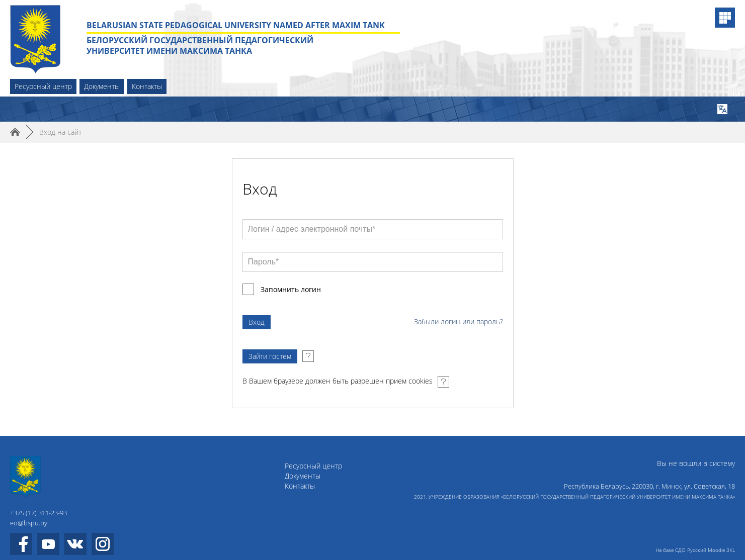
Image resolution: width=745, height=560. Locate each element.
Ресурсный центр (43, 86)
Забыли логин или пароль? (459, 322)
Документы (102, 86)
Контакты (147, 86)
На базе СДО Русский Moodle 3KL (695, 550)
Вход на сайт (60, 132)
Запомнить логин (291, 289)
